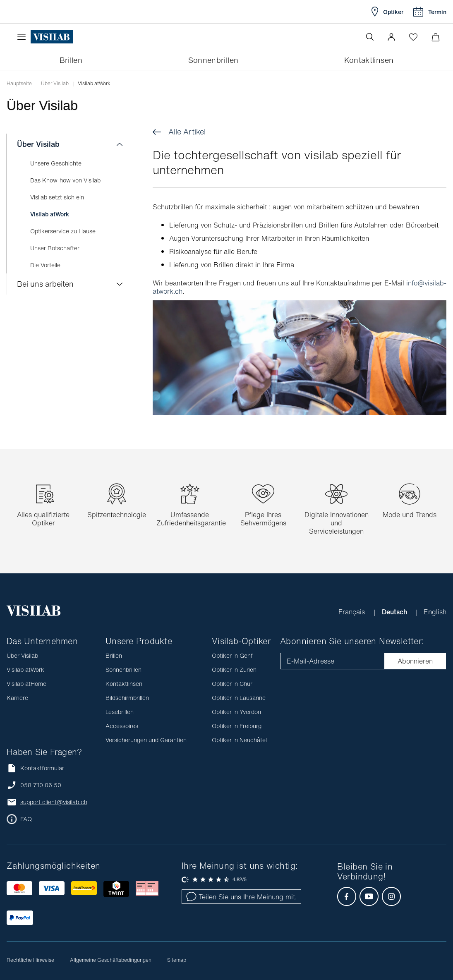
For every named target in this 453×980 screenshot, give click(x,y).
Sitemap (177, 960)
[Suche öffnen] (370, 37)
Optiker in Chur (232, 684)
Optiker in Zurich (234, 670)
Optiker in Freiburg (237, 726)
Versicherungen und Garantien (146, 740)
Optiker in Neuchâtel (239, 740)
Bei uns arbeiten (45, 284)
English (435, 612)
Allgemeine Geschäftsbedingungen (111, 960)
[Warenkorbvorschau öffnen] (435, 37)
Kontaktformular (35, 768)
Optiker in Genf (232, 655)
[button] (391, 37)
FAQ (26, 819)
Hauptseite (19, 84)
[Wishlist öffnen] (413, 37)
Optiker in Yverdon (236, 712)
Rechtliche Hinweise (30, 960)
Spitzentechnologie (117, 515)
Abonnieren (415, 661)
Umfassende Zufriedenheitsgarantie (191, 519)
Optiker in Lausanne (239, 698)
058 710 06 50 (41, 785)
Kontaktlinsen (124, 684)
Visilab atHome (26, 684)
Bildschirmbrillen (127, 698)
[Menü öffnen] (24, 37)
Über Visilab (55, 84)
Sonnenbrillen (123, 670)
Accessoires (122, 726)
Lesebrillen (120, 712)
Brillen (114, 655)
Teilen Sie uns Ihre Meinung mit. (241, 897)
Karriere (17, 698)
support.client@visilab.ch (54, 802)
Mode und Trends (410, 515)
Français (353, 612)
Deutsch (395, 612)
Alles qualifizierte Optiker (43, 519)
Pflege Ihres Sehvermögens (263, 519)
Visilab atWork (25, 670)
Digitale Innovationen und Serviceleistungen (337, 523)
